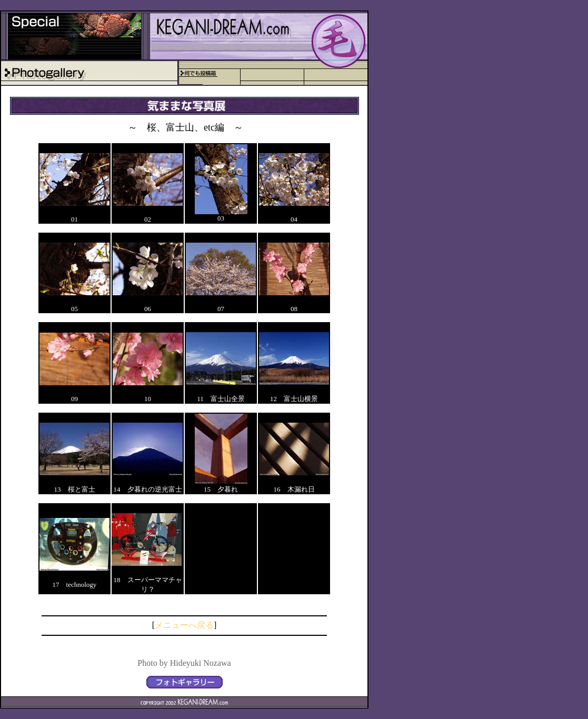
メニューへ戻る (184, 625)
